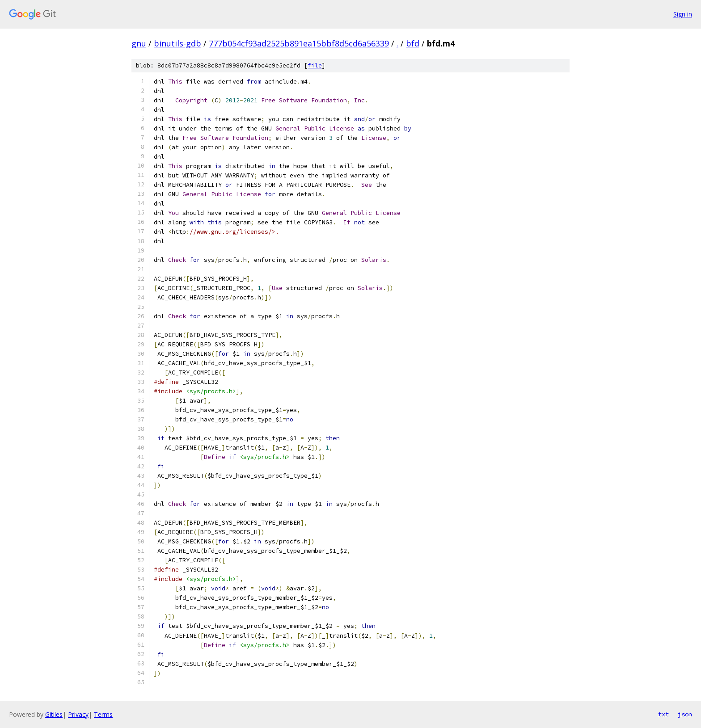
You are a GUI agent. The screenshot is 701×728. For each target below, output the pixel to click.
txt (663, 714)
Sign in (683, 14)
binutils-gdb (177, 43)
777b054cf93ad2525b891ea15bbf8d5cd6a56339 (299, 43)
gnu (139, 43)
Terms (103, 714)
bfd (413, 43)
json (685, 714)
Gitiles (54, 714)
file (315, 65)
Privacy (78, 714)
